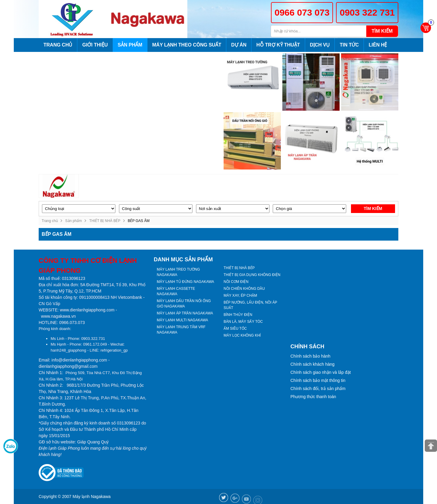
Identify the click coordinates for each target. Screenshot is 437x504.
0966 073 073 (302, 12)
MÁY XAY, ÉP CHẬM (240, 295)
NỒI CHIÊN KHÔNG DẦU (244, 289)
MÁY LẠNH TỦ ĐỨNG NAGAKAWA (185, 282)
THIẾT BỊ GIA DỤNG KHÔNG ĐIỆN (252, 275)
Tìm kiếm (382, 31)
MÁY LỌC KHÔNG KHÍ (242, 335)
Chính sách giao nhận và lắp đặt (321, 372)
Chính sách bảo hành (310, 356)
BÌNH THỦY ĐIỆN (238, 315)
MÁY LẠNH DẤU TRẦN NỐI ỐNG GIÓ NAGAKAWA (184, 304)
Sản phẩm (130, 45)
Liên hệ (378, 45)
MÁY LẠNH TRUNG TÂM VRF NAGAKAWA (181, 330)
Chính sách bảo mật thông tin (318, 380)
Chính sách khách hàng (312, 364)
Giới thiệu (95, 45)
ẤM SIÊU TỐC (235, 328)
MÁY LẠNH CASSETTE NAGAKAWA (176, 291)
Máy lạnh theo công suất (187, 45)
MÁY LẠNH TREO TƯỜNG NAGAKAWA (178, 272)
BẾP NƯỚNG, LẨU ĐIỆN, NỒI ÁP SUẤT (250, 305)
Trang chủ (58, 45)
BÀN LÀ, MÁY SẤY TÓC (243, 322)
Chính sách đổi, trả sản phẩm (318, 388)
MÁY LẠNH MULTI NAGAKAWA (182, 320)
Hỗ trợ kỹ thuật (278, 45)
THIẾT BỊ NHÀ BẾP (105, 221)
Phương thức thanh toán (313, 397)
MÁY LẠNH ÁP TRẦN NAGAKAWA (185, 313)
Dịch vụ (320, 45)
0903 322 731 (367, 12)
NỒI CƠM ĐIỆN (236, 282)
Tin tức (349, 45)
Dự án (239, 45)
